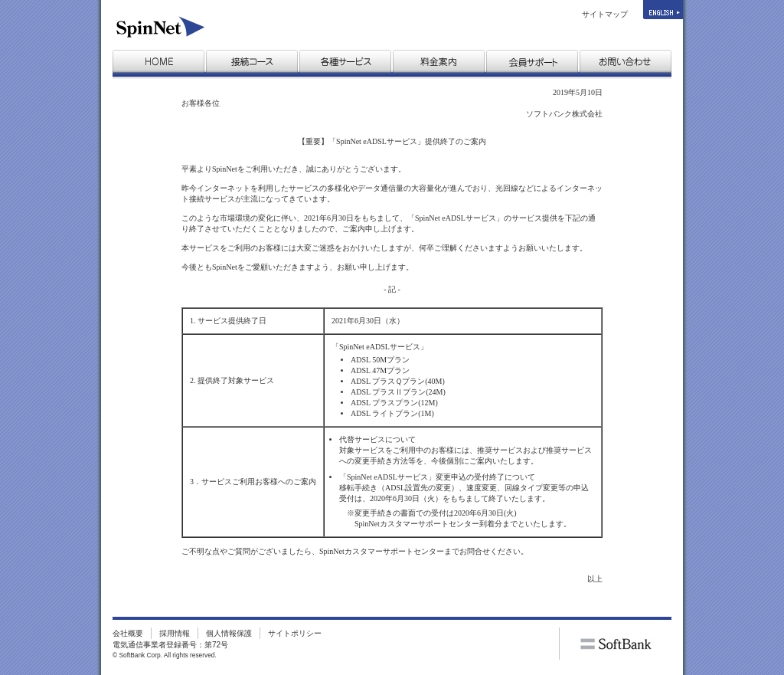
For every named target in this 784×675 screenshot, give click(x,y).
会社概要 (128, 633)
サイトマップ (605, 14)
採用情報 (175, 633)
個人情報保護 (229, 633)
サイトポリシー (295, 633)
